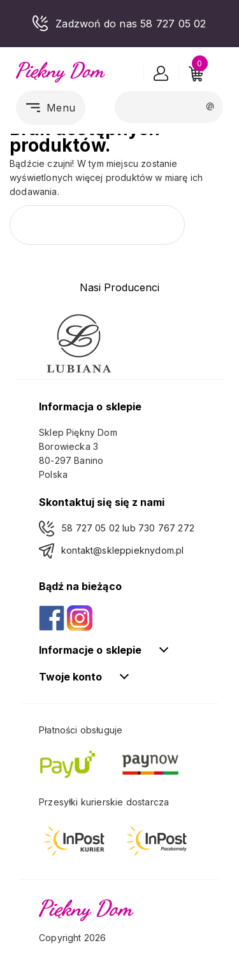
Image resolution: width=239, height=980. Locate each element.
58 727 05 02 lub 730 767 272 (128, 528)
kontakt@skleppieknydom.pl (122, 550)
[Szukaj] (169, 107)
